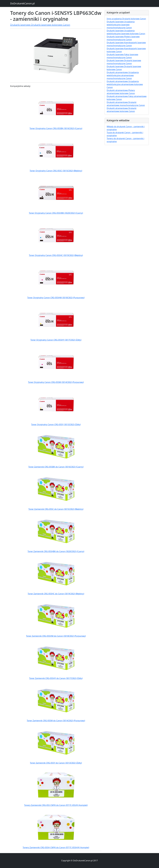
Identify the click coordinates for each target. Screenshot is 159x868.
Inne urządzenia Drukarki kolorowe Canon (126, 19)
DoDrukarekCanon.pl (22, 3)
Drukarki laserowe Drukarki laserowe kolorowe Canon (40, 25)
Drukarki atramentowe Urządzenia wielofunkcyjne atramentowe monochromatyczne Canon (123, 75)
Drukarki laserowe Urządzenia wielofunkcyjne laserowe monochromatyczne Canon (121, 25)
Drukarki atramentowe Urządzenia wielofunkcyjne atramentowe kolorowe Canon (125, 84)
